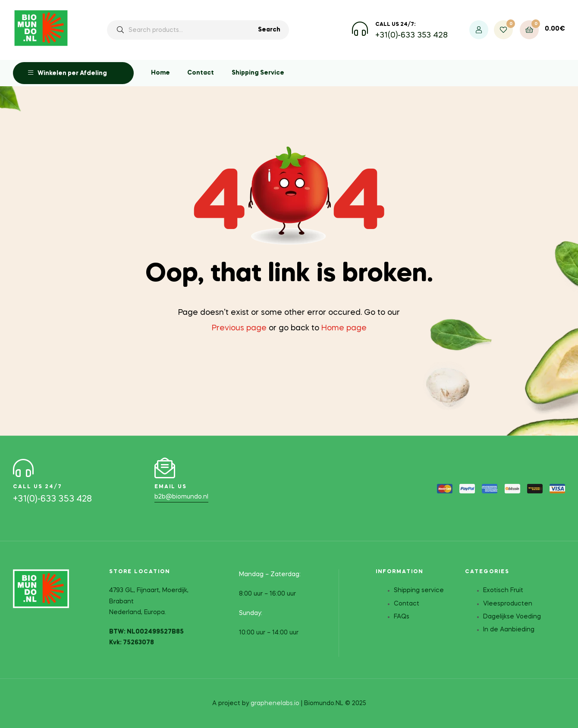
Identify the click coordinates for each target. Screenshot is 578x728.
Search (269, 30)
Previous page (239, 328)
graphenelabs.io (275, 703)
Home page (344, 328)
